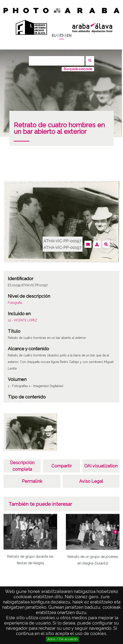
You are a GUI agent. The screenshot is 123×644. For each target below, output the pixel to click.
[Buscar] (57, 61)
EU (54, 36)
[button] (115, 532)
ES (61, 35)
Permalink (32, 481)
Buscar (90, 61)
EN (69, 36)
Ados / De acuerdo (62, 639)
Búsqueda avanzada (78, 69)
